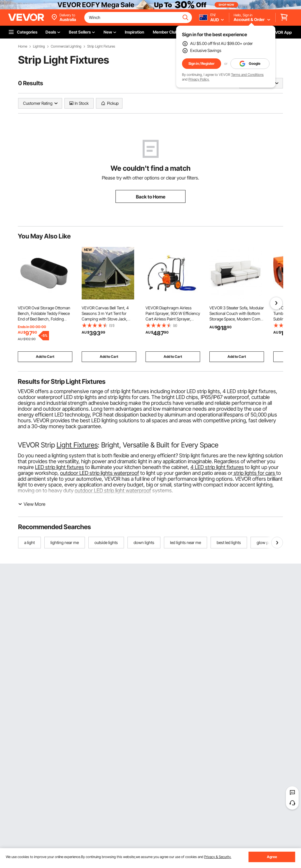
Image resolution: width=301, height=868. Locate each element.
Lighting (39, 46)
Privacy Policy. (199, 79)
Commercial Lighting (66, 46)
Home (23, 46)
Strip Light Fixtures (101, 46)
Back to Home (151, 197)
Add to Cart (45, 357)
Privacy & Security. (218, 857)
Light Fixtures (77, 445)
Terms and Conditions (247, 75)
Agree (272, 857)
